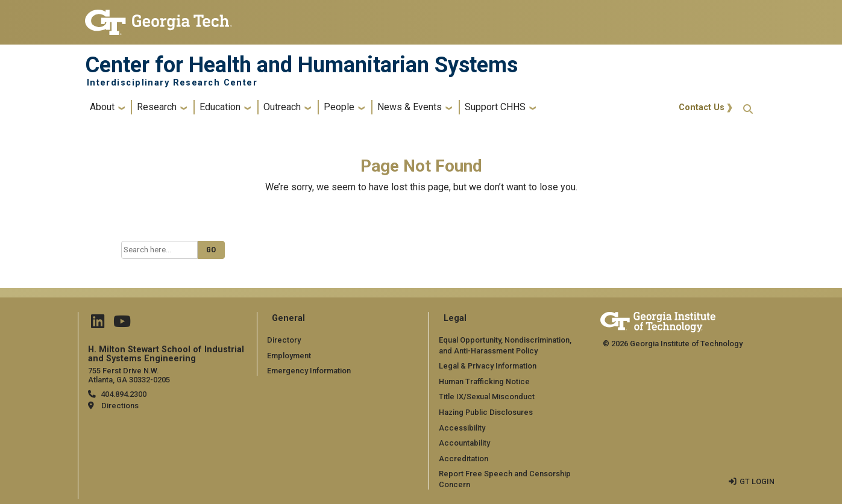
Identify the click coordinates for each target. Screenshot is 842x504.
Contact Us (702, 107)
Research (157, 107)
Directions (120, 406)
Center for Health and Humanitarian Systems (301, 65)
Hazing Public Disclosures (486, 412)
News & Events (410, 107)
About (102, 107)
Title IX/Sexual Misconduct (487, 397)
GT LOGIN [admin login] (757, 481)
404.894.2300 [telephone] (124, 394)
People (339, 107)
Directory (284, 340)
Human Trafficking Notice (484, 381)
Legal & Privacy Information (488, 366)
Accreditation (463, 459)
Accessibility (462, 428)
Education (220, 107)
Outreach (282, 107)
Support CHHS (495, 107)
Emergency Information (309, 371)
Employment (289, 356)
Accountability (464, 443)
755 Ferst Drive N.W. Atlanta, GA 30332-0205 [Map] (129, 375)
